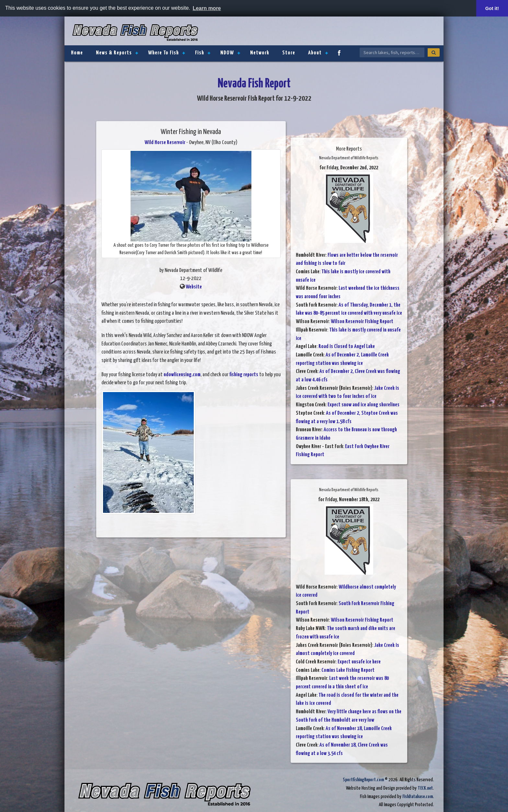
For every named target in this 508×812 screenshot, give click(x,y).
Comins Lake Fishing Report (348, 670)
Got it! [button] (492, 8)
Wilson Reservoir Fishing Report (362, 322)
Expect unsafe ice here (359, 662)
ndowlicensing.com (182, 375)
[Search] (434, 52)
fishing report (243, 375)
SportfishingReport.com (363, 780)
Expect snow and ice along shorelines (364, 405)
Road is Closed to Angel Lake (347, 347)
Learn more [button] (207, 8)
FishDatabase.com (418, 797)
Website (194, 287)
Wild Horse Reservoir (165, 143)
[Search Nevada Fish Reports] (392, 52)
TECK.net (425, 788)
